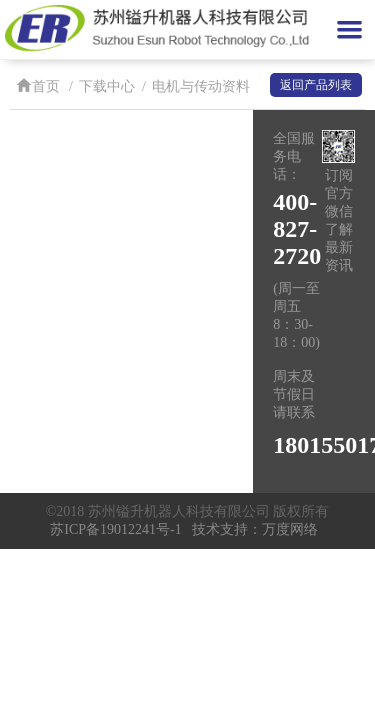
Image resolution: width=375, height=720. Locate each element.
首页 (38, 86)
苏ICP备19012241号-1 (115, 529)
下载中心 (107, 86)
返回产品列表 (316, 85)
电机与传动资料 (201, 86)
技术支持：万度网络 (255, 529)
